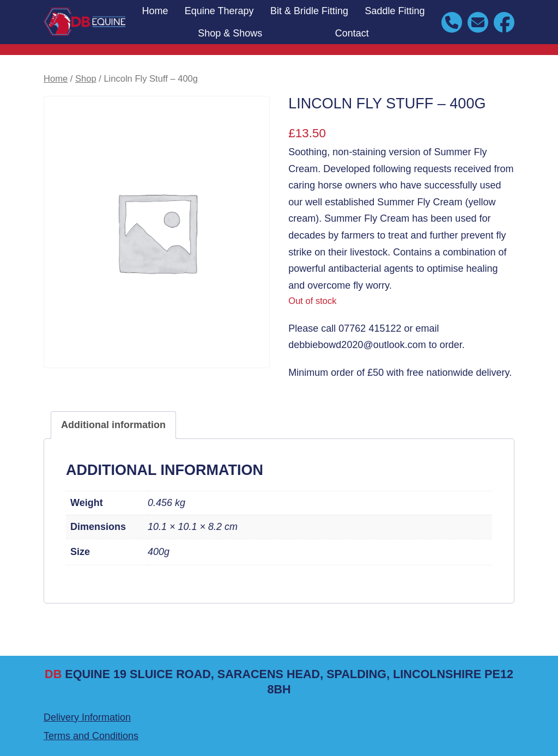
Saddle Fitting (395, 11)
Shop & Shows (230, 33)
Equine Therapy (219, 11)
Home (155, 11)
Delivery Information (87, 717)
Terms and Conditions (91, 736)
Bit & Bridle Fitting (309, 11)
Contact (352, 33)
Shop (86, 79)
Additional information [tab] (113, 425)
